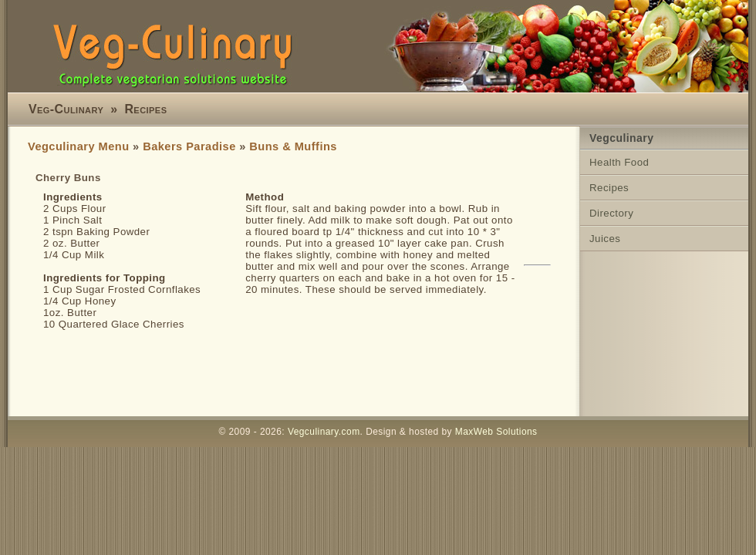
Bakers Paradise (189, 146)
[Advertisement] (309, 372)
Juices (605, 239)
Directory (611, 213)
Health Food (619, 162)
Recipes (145, 109)
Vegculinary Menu (79, 146)
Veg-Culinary (66, 109)
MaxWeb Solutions (496, 432)
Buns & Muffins (293, 146)
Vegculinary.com (324, 432)
